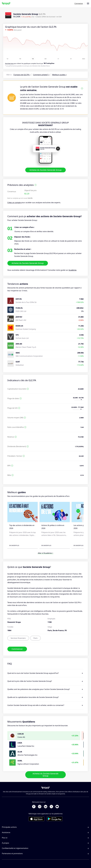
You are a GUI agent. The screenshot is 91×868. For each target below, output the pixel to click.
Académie (73, 270)
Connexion (79, 3)
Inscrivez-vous (9, 63)
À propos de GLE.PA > (22, 75)
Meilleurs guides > (59, 75)
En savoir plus (14, 545)
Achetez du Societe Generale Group (45, 170)
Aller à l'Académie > (45, 553)
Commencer (17, 649)
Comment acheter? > (41, 75)
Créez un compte (14, 203)
